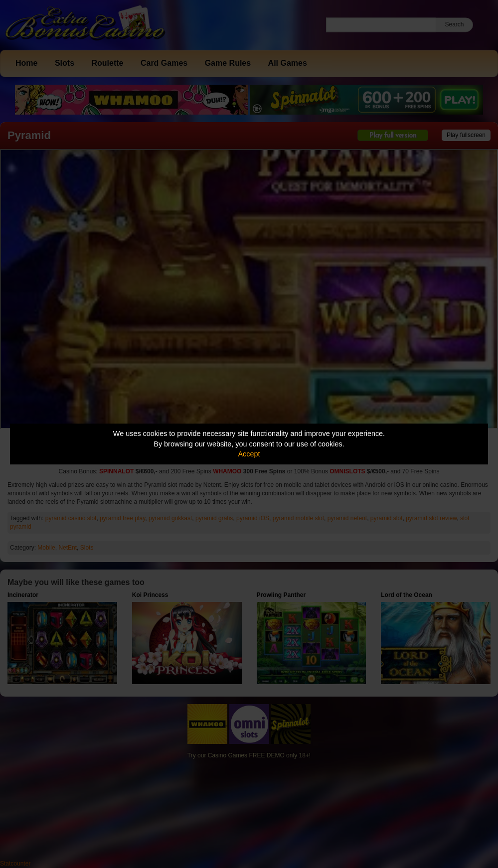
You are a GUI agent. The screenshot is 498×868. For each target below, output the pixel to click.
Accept (249, 454)
